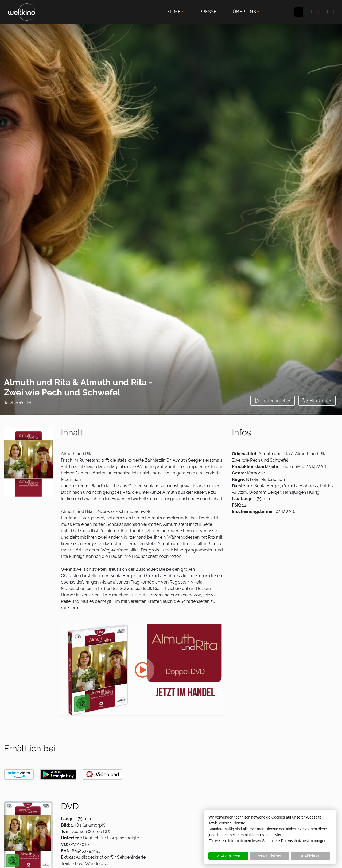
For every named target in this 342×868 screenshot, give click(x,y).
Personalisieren (269, 856)
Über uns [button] (244, 12)
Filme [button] (174, 12)
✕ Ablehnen (310, 856)
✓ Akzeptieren (228, 856)
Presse (208, 12)
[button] (273, 401)
